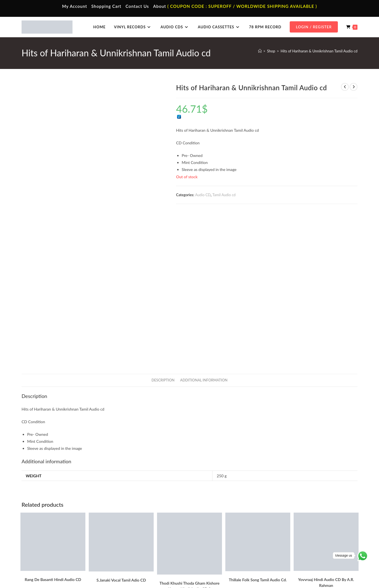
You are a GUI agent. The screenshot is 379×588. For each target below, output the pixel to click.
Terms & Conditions (257, 572)
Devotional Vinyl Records (219, 554)
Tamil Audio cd (224, 195)
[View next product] (354, 87)
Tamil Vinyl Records (215, 521)
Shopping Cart (106, 6)
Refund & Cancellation (341, 572)
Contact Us (137, 6)
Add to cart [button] (53, 452)
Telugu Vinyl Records (216, 545)
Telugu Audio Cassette (133, 537)
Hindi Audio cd (207, 471)
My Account (75, 6)
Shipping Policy (310, 572)
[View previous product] (345, 87)
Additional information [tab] (204, 229)
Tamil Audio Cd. (296, 521)
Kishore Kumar (189, 474)
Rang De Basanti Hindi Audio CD (53, 428)
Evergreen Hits (186, 471)
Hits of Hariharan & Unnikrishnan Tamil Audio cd (319, 51)
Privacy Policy (285, 572)
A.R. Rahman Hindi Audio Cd (41, 461)
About (160, 6)
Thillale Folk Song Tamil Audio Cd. (258, 428)
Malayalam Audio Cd (300, 545)
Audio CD (203, 195)
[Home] (260, 51)
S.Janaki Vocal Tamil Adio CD (121, 429)
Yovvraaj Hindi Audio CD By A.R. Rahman (326, 431)
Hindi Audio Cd (295, 529)
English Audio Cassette (133, 554)
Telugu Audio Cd (296, 537)
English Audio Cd (297, 554)
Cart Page (39, 545)
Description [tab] (163, 229)
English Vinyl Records (216, 537)
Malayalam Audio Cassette (136, 545)
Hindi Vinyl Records (215, 529)
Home (36, 521)
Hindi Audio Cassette (132, 529)
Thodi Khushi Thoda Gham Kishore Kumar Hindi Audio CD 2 (189, 435)
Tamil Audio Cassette (132, 521)
